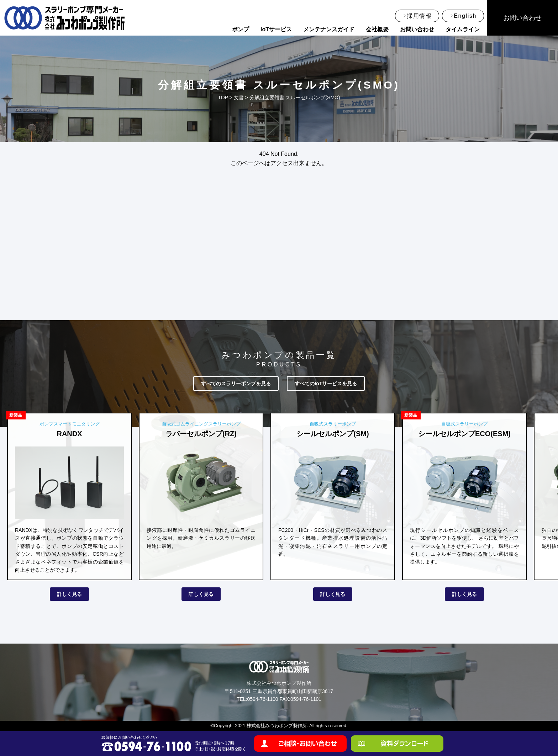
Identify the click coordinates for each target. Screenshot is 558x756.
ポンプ (241, 29)
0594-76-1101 (306, 699)
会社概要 (377, 29)
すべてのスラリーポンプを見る (236, 384)
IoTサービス (276, 29)
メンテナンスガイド (329, 29)
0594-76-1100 (262, 699)
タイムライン (463, 29)
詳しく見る (69, 594)
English (465, 16)
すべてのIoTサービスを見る (326, 384)
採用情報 (419, 16)
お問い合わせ (417, 29)
